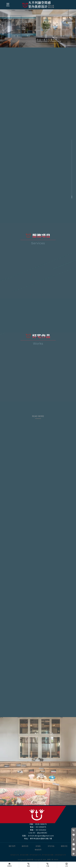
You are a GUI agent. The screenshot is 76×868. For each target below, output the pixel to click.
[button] (3, 30)
